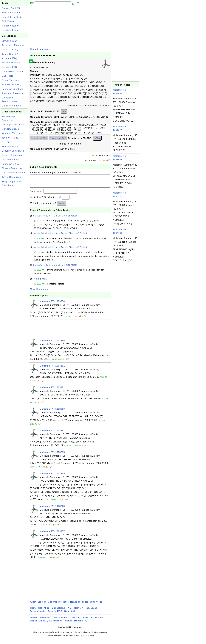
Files (85, 622)
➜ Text (97, 140)
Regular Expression (13, 155)
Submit (62, 208)
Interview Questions (13, 89)
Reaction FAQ (9, 67)
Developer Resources (14, 125)
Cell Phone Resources (14, 173)
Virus (99, 607)
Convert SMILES (11, 8)
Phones (68, 626)
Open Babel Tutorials (13, 72)
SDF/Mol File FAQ (12, 85)
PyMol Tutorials (10, 80)
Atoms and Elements (13, 45)
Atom (33, 607)
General (52, 607)
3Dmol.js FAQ (9, 41)
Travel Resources (11, 177)
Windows (64, 622)
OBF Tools (7, 76)
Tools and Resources (13, 93)
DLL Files (7, 142)
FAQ (69, 613)
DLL (79, 622)
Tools (85, 607)
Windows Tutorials (12, 133)
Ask (73, 616)
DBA (54, 622)
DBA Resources (10, 129)
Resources (91, 613)
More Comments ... (40, 294)
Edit (64, 111)
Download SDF (39, 140)
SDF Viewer (8, 21)
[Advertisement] (15, 228)
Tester (34, 622)
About (47, 613)
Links (42, 626)
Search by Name (11, 13)
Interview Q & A (10, 164)
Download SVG (58, 140)
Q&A (49, 626)
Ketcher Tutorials (11, 63)
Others (52, 616)
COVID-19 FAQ (10, 50)
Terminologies (38, 616)
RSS (60, 616)
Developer (44, 622)
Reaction (75, 607)
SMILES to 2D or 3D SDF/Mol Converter (55, 221)
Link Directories (10, 160)
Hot (40, 613)
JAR (73, 622)
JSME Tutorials (10, 54)
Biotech (58, 626)
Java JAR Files (10, 138)
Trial (92, 607)
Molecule (45, 49)
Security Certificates (13, 151)
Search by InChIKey (13, 17)
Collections (59, 613)
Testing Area (40, 284)
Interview (78, 613)
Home (33, 49)
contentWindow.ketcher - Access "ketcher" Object (60, 238)
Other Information (11, 106)
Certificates (96, 622)
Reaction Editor (10, 30)
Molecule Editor (10, 26)
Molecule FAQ (9, 58)
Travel (77, 626)
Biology (42, 607)
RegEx (34, 626)
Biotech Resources (12, 168)
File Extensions (10, 146)
